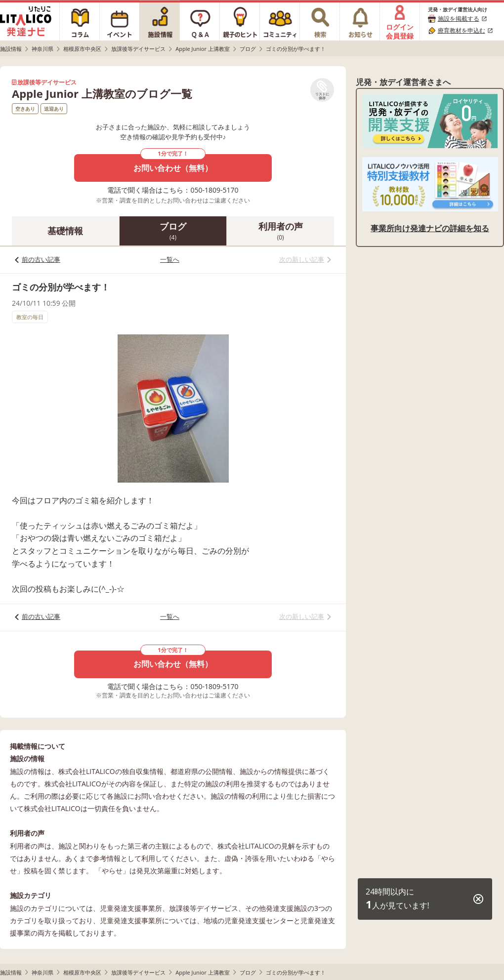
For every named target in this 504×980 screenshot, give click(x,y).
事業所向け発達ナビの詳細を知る (430, 228)
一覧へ (170, 259)
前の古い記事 (41, 259)
